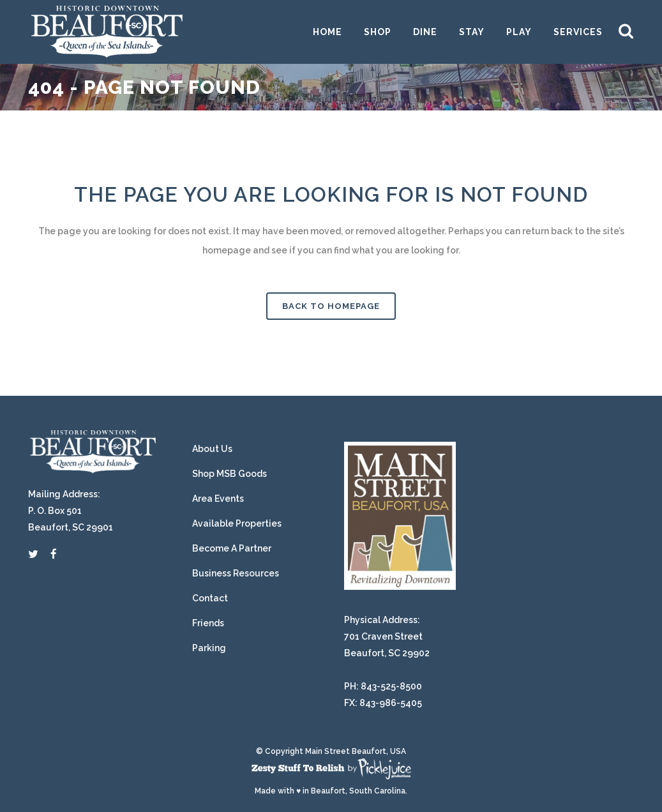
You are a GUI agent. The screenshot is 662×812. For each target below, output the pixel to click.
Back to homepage (331, 306)
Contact (210, 598)
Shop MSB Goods (229, 474)
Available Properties (237, 523)
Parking (209, 648)
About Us (212, 449)
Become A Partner (232, 548)
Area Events (218, 499)
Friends (208, 623)
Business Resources (236, 573)
